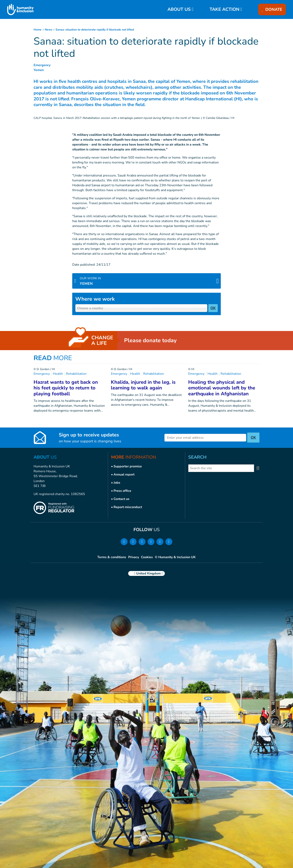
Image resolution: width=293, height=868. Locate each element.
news (49, 30)
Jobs (117, 483)
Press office (122, 491)
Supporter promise (128, 466)
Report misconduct (128, 507)
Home (38, 30)
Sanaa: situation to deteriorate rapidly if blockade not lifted (95, 30)
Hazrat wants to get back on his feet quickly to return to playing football (66, 388)
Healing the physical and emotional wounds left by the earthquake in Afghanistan (222, 388)
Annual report (124, 475)
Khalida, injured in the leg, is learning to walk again (143, 385)
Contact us (121, 499)
